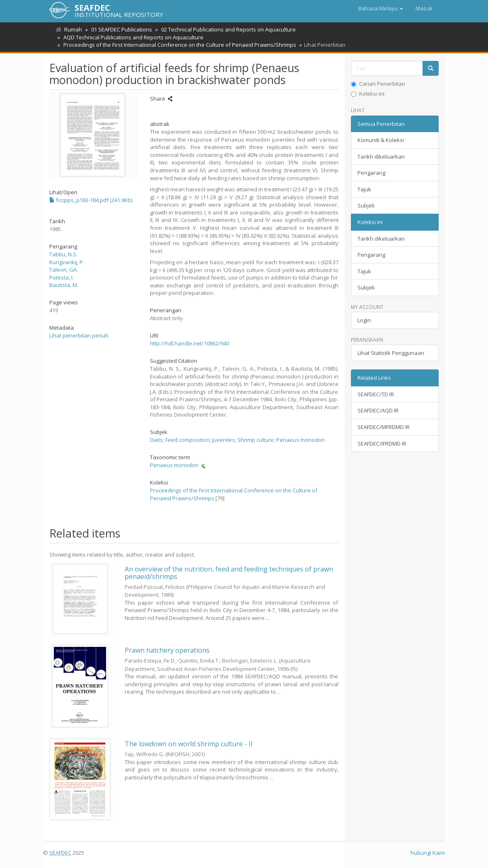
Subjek (366, 205)
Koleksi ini (368, 94)
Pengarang (371, 173)
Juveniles (223, 440)
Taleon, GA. (64, 270)
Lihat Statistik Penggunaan (391, 353)
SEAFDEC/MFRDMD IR (384, 427)
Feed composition (187, 440)
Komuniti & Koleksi (381, 140)
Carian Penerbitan (378, 84)
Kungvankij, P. (67, 262)
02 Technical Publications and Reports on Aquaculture (226, 29)
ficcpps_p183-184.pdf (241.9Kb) (91, 200)
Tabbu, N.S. (63, 254)
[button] (381, 8)
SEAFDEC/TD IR (376, 394)
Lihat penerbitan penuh (79, 335)
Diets (156, 440)
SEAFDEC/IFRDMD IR (382, 444)
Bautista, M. (64, 285)
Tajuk (364, 189)
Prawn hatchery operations (167, 650)
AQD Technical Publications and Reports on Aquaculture (132, 37)
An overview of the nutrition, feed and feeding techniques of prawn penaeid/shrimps (229, 573)
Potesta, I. (62, 277)
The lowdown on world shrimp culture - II (189, 744)
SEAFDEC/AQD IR (378, 410)
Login (364, 320)
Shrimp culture (256, 440)
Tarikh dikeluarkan (381, 157)
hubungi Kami (428, 853)
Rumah (73, 29)
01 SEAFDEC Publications (120, 29)
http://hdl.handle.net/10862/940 (190, 343)
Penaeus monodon (301, 440)
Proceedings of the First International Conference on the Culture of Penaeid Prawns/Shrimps (179, 45)
